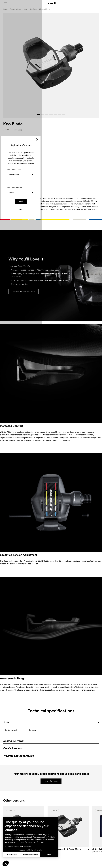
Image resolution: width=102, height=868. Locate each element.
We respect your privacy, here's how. (19, 846)
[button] (6, 863)
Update (44, 457)
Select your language (28, 443)
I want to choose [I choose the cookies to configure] (31, 855)
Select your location (27, 425)
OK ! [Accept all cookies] (49, 855)
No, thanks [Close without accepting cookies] (12, 855)
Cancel (59, 457)
